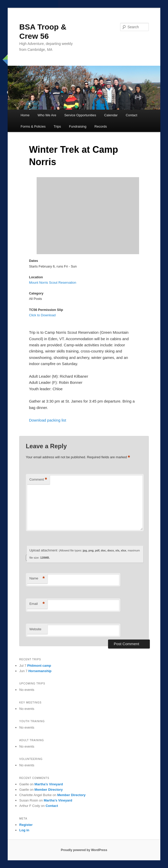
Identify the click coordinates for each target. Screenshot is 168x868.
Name (37, 579)
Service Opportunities (80, 115)
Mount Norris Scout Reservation (52, 283)
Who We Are (47, 115)
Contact (132, 115)
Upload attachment (85, 554)
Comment (38, 480)
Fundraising (78, 126)
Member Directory (49, 790)
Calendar (111, 115)
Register (26, 825)
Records (101, 126)
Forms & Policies (33, 126)
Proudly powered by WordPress (84, 850)
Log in (24, 830)
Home (25, 115)
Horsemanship (40, 671)
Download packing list (48, 420)
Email (37, 604)
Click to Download (42, 315)
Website (35, 629)
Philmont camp (39, 666)
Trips (57, 126)
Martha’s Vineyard (49, 784)
